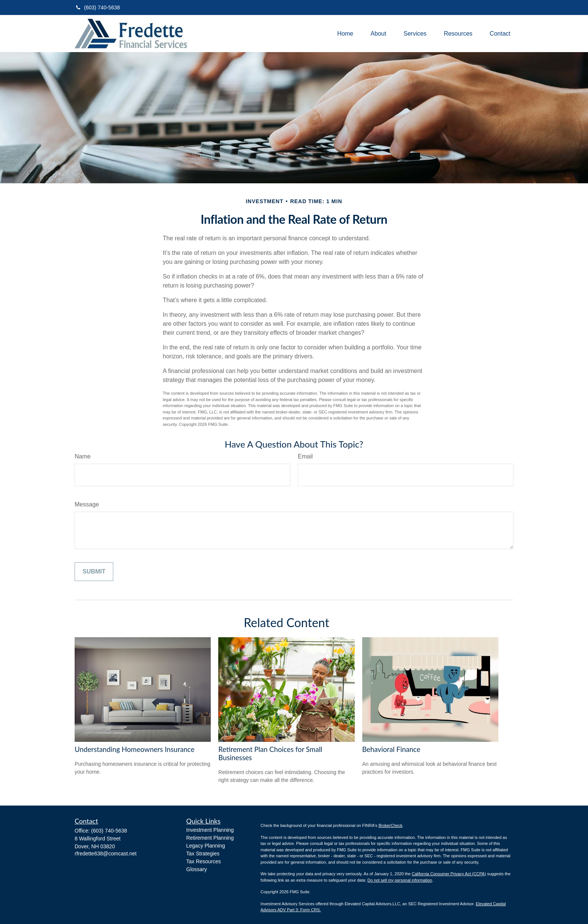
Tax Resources (204, 861)
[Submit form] (94, 572)
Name (83, 456)
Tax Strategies (203, 854)
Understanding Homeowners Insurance (135, 749)
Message (87, 504)
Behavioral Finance (391, 749)
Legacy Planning (206, 846)
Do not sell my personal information (400, 880)
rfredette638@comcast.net (106, 854)
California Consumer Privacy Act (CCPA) (449, 874)
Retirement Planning (210, 838)
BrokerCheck (390, 825)
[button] (345, 34)
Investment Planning (210, 830)
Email (305, 456)
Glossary (197, 869)
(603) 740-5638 (97, 7)
